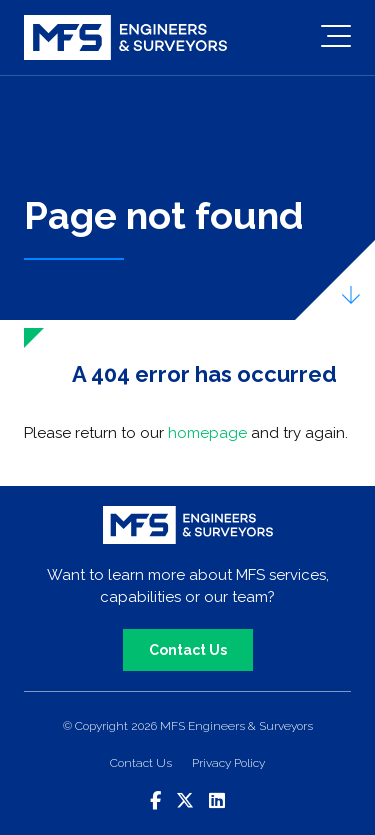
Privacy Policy (228, 763)
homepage (207, 433)
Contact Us (188, 650)
